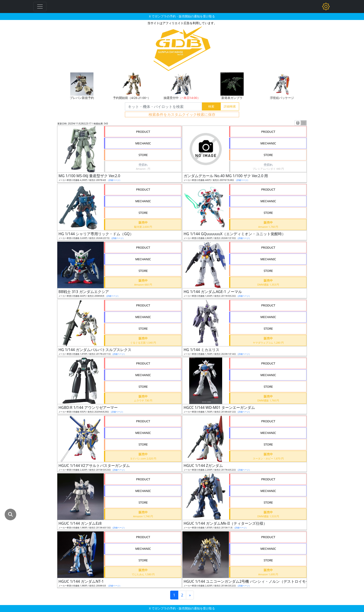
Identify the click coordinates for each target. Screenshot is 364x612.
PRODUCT (143, 132)
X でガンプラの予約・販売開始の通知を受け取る (182, 16)
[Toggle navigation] (40, 7)
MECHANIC (143, 143)
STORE (143, 155)
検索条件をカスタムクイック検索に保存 (182, 114)
